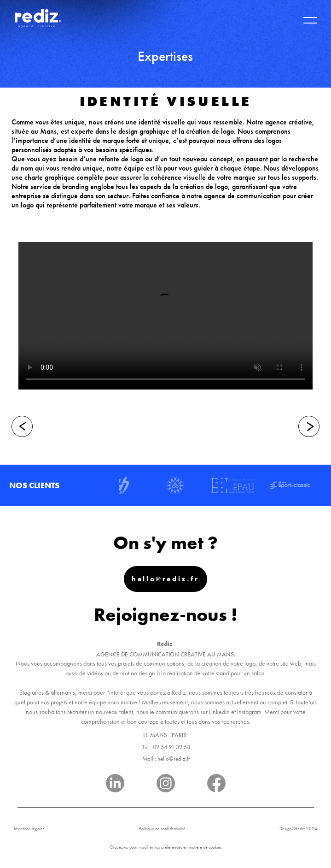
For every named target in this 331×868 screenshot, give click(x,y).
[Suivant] (309, 426)
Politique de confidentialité (162, 829)
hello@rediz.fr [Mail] (165, 579)
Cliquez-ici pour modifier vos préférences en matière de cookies (166, 847)
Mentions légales (29, 829)
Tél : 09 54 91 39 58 (166, 747)
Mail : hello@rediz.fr (166, 759)
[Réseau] (115, 785)
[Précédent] (22, 426)
